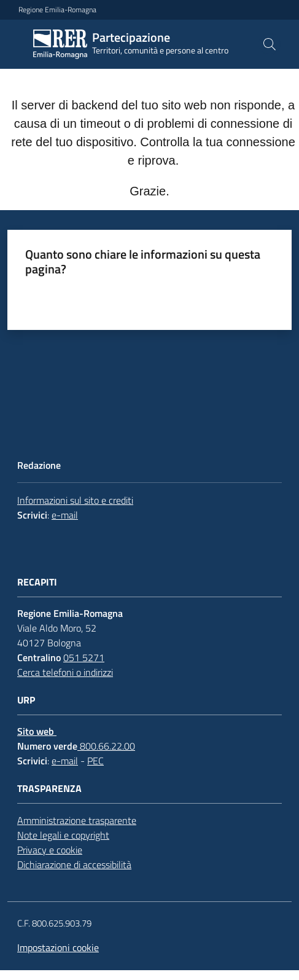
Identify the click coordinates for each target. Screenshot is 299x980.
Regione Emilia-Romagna (57, 10)
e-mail (65, 515)
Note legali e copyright (63, 835)
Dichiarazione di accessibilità (74, 864)
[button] (270, 44)
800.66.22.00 (106, 746)
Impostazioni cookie (58, 947)
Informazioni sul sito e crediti (75, 500)
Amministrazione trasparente (77, 820)
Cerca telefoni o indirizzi (65, 672)
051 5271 (84, 657)
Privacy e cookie (50, 850)
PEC (95, 761)
